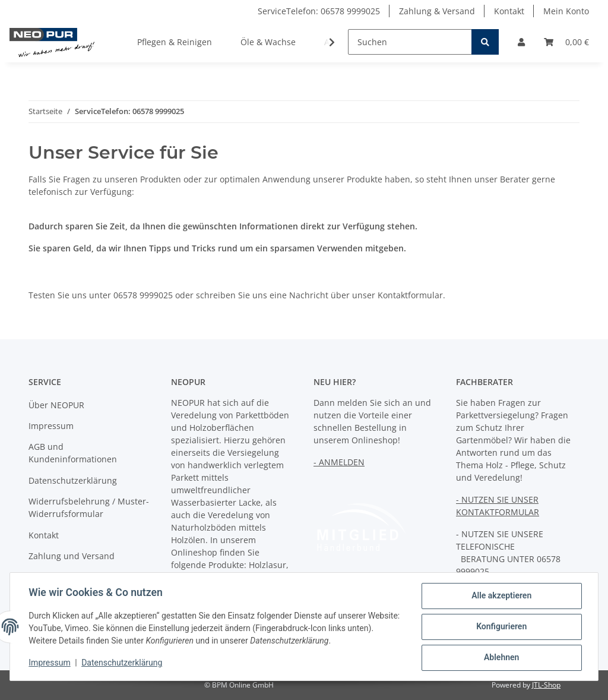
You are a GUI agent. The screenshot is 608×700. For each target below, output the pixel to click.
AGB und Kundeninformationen (73, 453)
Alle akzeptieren (501, 596)
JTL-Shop (546, 685)
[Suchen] (410, 42)
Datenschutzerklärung (73, 480)
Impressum (51, 426)
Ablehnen (501, 658)
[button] (521, 42)
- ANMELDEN (339, 462)
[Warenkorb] (566, 42)
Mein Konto (566, 11)
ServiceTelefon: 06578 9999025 (319, 11)
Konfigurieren (501, 627)
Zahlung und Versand (72, 556)
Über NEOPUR (56, 405)
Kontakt (509, 11)
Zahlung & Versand (437, 11)
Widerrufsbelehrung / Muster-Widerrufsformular (89, 507)
